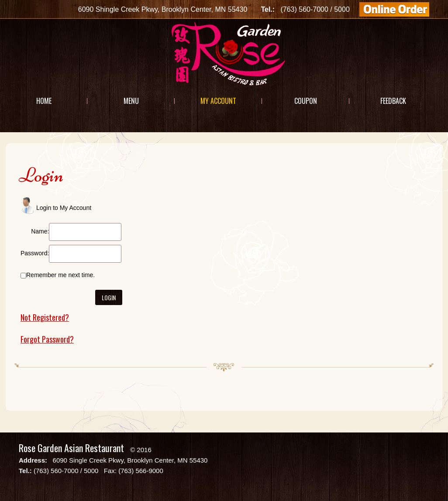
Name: (40, 231)
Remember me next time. (60, 275)
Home (44, 101)
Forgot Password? (47, 339)
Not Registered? (45, 317)
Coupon (306, 101)
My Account (218, 101)
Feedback (393, 101)
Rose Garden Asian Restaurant (71, 448)
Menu (131, 101)
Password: (35, 253)
